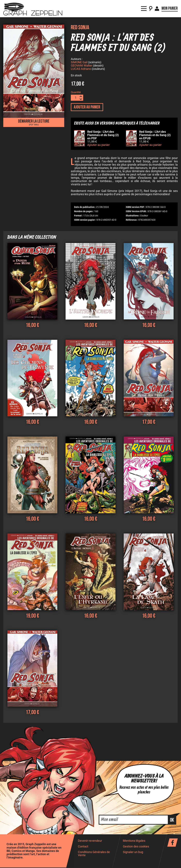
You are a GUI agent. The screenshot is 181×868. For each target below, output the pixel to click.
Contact (83, 847)
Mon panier (170, 7)
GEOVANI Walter (82, 66)
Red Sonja (80, 28)
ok (172, 821)
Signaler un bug (133, 853)
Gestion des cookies (136, 847)
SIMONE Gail (79, 63)
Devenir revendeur (90, 841)
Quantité (76, 93)
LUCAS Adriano (81, 69)
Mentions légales (134, 841)
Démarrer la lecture (34, 122)
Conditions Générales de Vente (94, 854)
